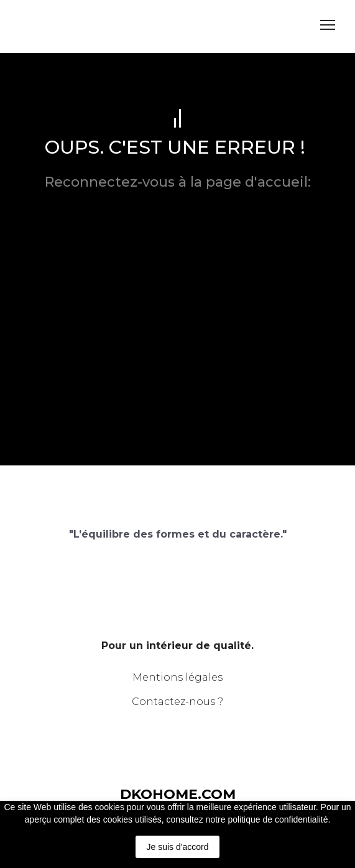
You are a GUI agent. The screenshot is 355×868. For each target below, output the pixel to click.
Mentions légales (178, 677)
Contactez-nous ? (178, 702)
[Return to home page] (59, 25)
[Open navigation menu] (328, 25)
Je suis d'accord (178, 847)
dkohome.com (178, 199)
